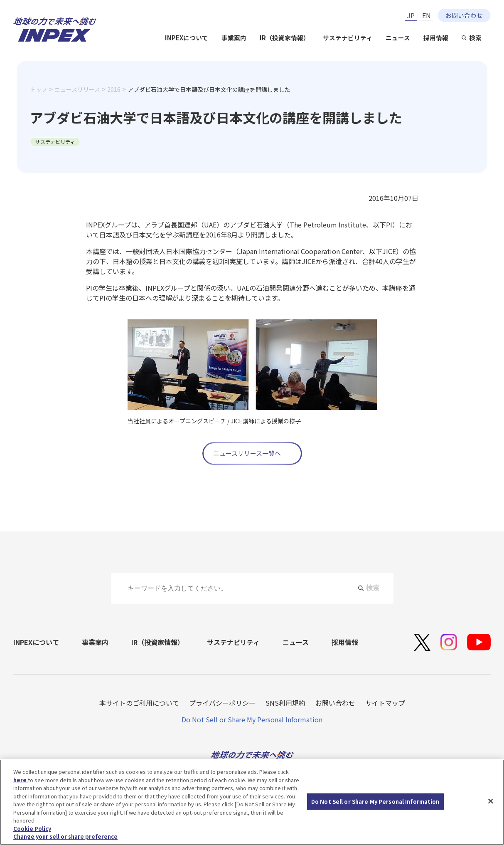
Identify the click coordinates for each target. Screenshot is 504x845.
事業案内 (234, 38)
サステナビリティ (348, 38)
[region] (252, 802)
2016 (114, 89)
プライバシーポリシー (222, 703)
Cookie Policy (32, 829)
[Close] (491, 801)
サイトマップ (385, 703)
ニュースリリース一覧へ (247, 453)
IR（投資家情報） (285, 38)
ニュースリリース (77, 89)
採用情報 (436, 38)
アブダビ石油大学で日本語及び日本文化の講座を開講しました (209, 89)
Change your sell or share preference (65, 836)
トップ (39, 89)
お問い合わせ (464, 15)
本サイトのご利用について (139, 703)
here (21, 780)
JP (411, 15)
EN (427, 15)
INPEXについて (187, 38)
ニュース (398, 38)
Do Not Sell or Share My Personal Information (252, 719)
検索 (475, 38)
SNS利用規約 (285, 703)
